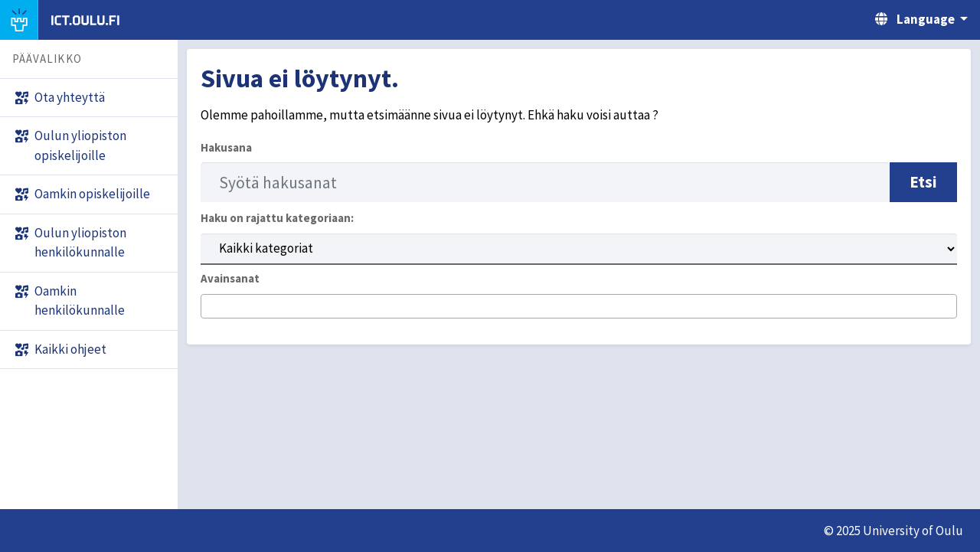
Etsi (923, 182)
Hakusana (226, 147)
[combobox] (579, 307)
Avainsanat (230, 278)
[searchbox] (210, 307)
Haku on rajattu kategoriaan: (277, 218)
